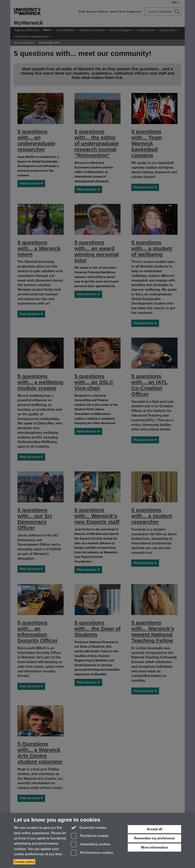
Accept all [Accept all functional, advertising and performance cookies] (155, 829)
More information (155, 847)
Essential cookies (89, 827)
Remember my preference (154, 838)
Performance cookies (92, 853)
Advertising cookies (91, 845)
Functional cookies (90, 836)
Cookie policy (24, 862)
